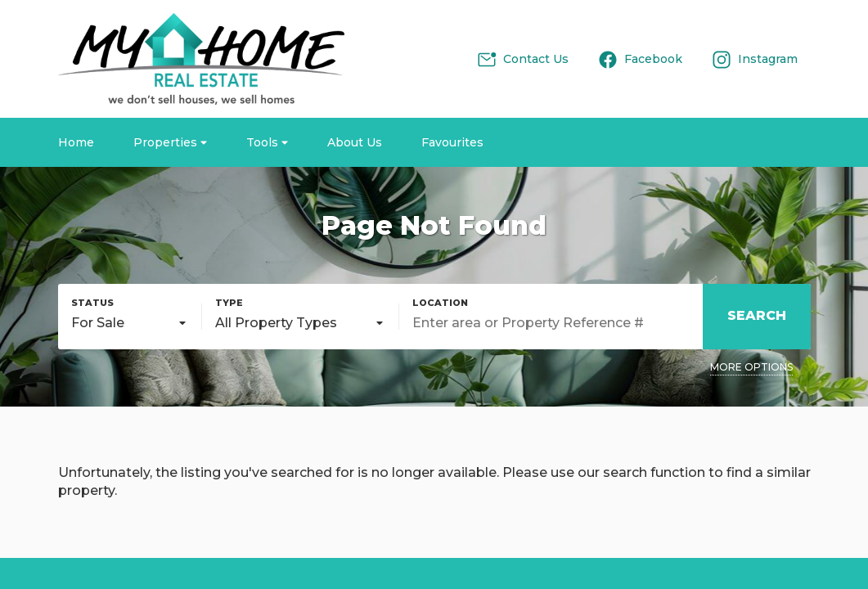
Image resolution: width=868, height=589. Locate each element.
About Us (355, 142)
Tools (267, 142)
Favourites (452, 142)
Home (76, 142)
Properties (170, 142)
